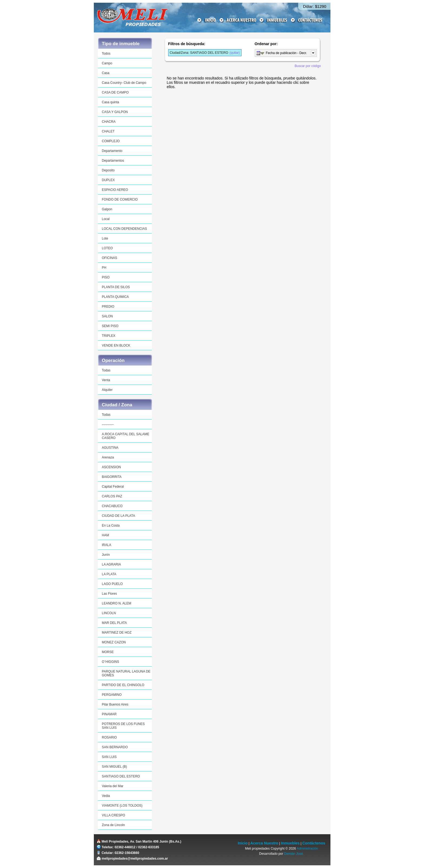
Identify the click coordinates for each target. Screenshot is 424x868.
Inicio (243, 843)
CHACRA (109, 122)
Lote (105, 238)
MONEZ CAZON (114, 642)
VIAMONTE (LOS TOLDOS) (122, 806)
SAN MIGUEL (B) (115, 767)
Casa (106, 73)
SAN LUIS (109, 757)
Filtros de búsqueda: (187, 44)
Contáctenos (314, 843)
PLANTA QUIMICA (115, 297)
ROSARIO (109, 737)
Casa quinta (111, 102)
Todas (106, 370)
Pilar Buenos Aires (115, 704)
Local (106, 219)
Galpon (107, 209)
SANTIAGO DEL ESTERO (121, 776)
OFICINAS (110, 258)
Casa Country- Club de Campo (124, 83)
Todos (106, 54)
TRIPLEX (109, 336)
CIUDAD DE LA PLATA (119, 516)
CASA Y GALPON (115, 112)
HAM (106, 535)
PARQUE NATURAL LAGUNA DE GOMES (126, 673)
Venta (106, 380)
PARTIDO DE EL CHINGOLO (123, 685)
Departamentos (113, 161)
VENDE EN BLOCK (116, 345)
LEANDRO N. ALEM (117, 603)
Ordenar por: (266, 44)
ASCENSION (112, 467)
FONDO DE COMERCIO (120, 199)
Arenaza (108, 457)
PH (104, 268)
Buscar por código (308, 66)
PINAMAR (109, 714)
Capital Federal (113, 487)
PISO (106, 277)
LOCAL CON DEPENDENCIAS (125, 229)
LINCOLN (109, 613)
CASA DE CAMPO (115, 92)
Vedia (106, 796)
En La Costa (111, 526)
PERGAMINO (112, 695)
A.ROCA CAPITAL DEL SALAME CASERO (126, 436)
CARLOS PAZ (112, 496)
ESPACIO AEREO (115, 190)
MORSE (108, 652)
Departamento (112, 151)
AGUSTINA (110, 448)
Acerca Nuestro (264, 843)
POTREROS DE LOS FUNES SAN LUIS (123, 726)
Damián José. (294, 854)
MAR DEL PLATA (114, 623)
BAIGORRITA (112, 477)
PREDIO (108, 307)
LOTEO (107, 248)
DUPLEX (108, 180)
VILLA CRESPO (114, 815)
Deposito (108, 170)
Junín (106, 555)
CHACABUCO (112, 506)
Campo (107, 63)
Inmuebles (290, 843)
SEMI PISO (110, 326)
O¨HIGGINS (111, 662)
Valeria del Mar (113, 786)
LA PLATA (109, 574)
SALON (107, 316)
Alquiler (107, 390)
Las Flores (110, 594)
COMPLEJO (111, 141)
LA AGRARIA (112, 564)
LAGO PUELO (112, 584)
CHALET (108, 131)
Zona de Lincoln (113, 825)
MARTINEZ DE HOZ (117, 633)
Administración (307, 849)
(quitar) (205, 53)
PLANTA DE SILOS (116, 287)
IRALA (107, 545)
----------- (108, 424)
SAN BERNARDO (115, 747)
